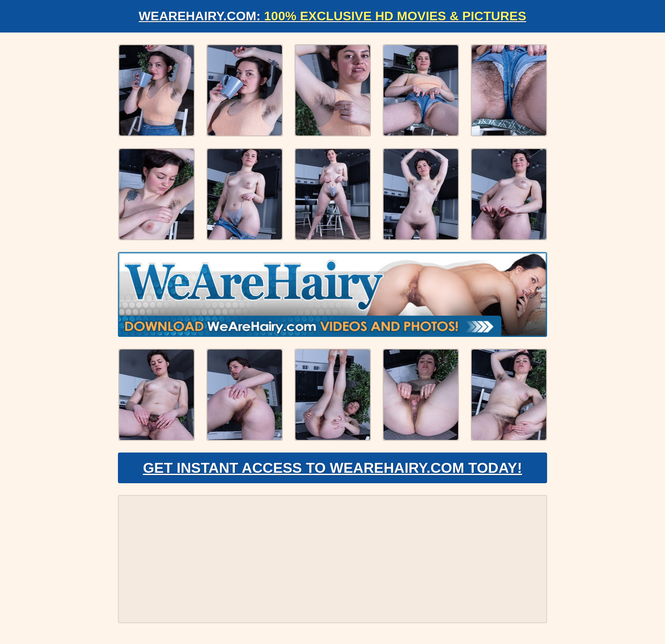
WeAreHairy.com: (332, 16)
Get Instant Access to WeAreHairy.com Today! (332, 468)
